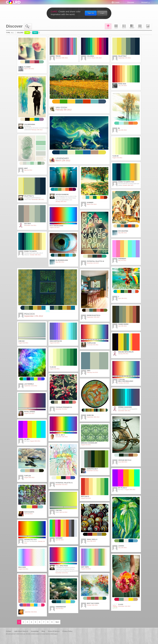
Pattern (140, 26)
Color (116, 26)
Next (57, 622)
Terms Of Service (54, 631)
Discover (131, 2)
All (108, 26)
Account (144, 2)
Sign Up (91, 13)
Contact (9, 631)
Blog (43, 631)
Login (102, 13)
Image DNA (148, 26)
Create (117, 2)
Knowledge (35, 631)
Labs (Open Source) (21, 631)
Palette (124, 26)
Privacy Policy (67, 631)
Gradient (132, 26)
